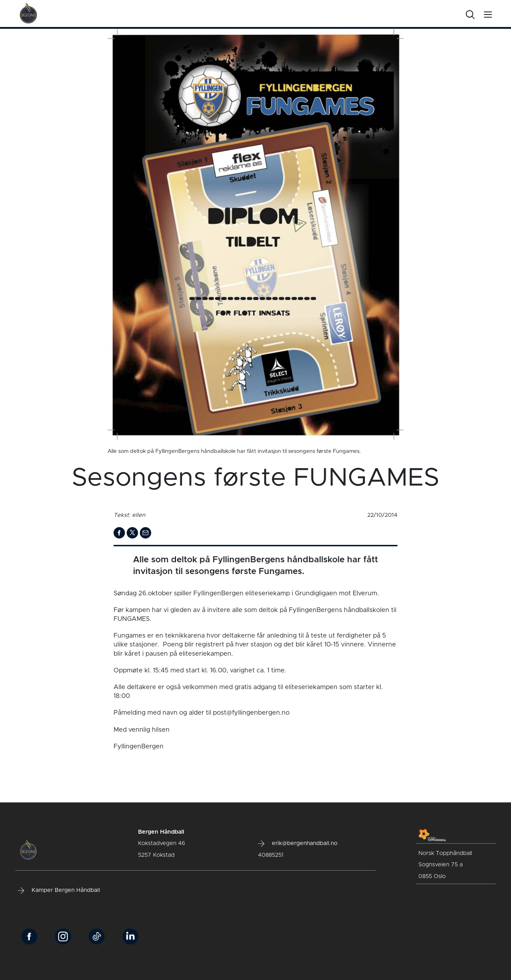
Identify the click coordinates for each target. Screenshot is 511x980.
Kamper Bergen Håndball (59, 890)
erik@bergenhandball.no (298, 844)
